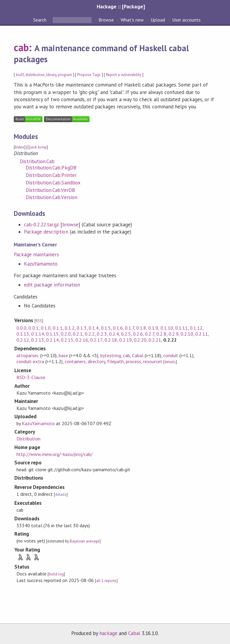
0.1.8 (141, 328)
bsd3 (20, 75)
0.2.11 (202, 334)
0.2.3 (102, 334)
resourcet (153, 361)
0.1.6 (118, 328)
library (51, 75)
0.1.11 (181, 328)
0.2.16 (82, 340)
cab (21, 47)
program (65, 75)
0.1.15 (52, 334)
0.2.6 (138, 334)
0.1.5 (106, 328)
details (170, 362)
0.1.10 (167, 328)
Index (20, 147)
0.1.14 (37, 334)
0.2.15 (67, 340)
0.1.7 (130, 328)
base (63, 355)
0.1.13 (23, 334)
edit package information (52, 285)
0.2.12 (23, 340)
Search (40, 20)
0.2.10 (187, 334)
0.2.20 (140, 340)
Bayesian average (85, 541)
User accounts (186, 20)
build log (56, 574)
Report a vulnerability (124, 75)
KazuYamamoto (41, 264)
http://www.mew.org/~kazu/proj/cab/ (55, 454)
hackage (108, 633)
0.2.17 (96, 340)
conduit (171, 355)
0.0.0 (21, 328)
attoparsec (28, 355)
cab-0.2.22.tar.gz (41, 225)
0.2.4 (114, 334)
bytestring (111, 355)
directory (96, 361)
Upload (158, 20)
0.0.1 (33, 328)
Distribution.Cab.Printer (51, 175)
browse (70, 225)
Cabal (138, 355)
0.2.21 (155, 340)
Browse (106, 20)
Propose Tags (89, 75)
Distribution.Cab (37, 161)
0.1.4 (94, 328)
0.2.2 (90, 334)
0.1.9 (153, 328)
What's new (132, 20)
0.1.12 (196, 328)
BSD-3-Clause (31, 377)
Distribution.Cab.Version (52, 197)
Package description (46, 232)
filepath (115, 361)
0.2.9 (174, 334)
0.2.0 (66, 334)
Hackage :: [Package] (121, 6)
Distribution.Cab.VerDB (50, 190)
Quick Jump (37, 147)
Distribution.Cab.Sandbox (53, 183)
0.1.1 (58, 328)
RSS (39, 321)
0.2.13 (37, 340)
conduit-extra (30, 361)
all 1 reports (106, 581)
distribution (35, 75)
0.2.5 (126, 334)
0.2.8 (161, 334)
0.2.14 (52, 340)
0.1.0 (46, 328)
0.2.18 (111, 340)
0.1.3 (82, 328)
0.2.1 (78, 334)
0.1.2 (70, 328)
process (133, 361)
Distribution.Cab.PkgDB (51, 168)
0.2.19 (125, 340)
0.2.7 (150, 334)
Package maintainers (36, 254)
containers (75, 361)
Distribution (28, 439)
